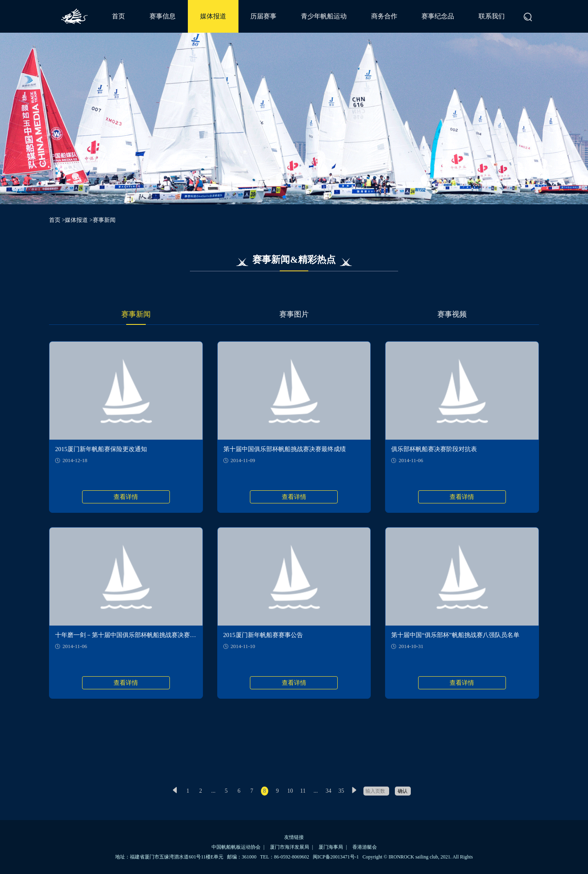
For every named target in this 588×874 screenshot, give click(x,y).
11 (303, 791)
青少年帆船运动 (324, 16)
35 (341, 791)
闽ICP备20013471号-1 (336, 857)
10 (290, 791)
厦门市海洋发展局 (290, 847)
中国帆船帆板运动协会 (236, 847)
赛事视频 (452, 314)
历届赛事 (263, 16)
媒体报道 (213, 16)
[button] (284, 197)
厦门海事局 (331, 847)
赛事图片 (294, 314)
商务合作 (384, 16)
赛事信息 (163, 16)
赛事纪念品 (438, 16)
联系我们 (492, 16)
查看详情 (126, 497)
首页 (118, 16)
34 (328, 791)
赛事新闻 (136, 314)
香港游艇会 (365, 847)
